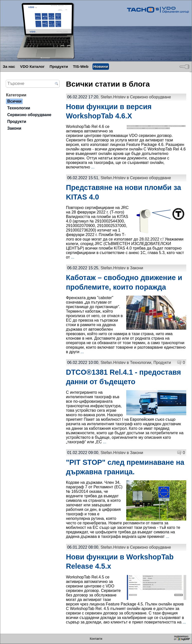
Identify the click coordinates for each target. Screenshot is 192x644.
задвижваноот (182, 638)
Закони (136, 268)
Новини (101, 66)
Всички (14, 101)
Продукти (59, 66)
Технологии (141, 363)
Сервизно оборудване (150, 97)
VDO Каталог (32, 66)
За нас (9, 66)
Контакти (96, 639)
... (93, 167)
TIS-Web (81, 66)
